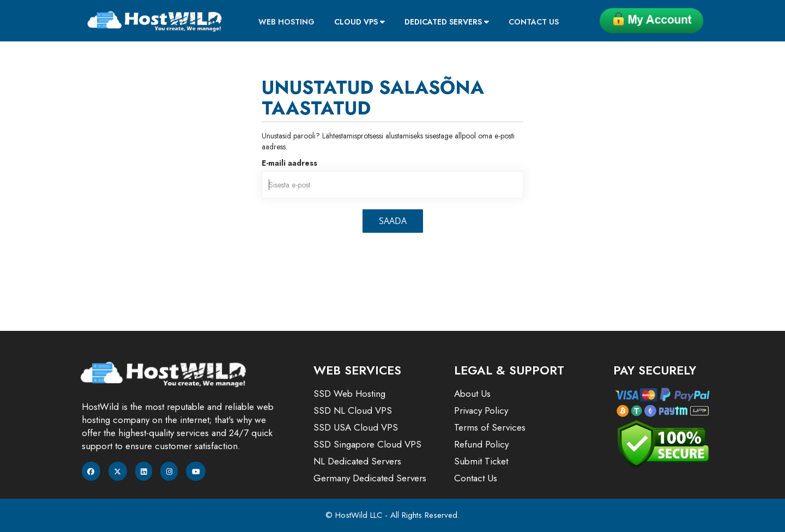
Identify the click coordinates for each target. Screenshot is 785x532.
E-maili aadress (289, 163)
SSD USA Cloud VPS (356, 427)
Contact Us (534, 22)
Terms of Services (490, 427)
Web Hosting (286, 22)
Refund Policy (481, 444)
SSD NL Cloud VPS (353, 410)
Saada (393, 221)
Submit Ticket (481, 461)
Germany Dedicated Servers (370, 478)
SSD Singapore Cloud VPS (367, 444)
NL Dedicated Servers (357, 461)
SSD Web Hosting (349, 394)
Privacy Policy (481, 410)
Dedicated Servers (447, 22)
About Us (472, 394)
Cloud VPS (360, 22)
